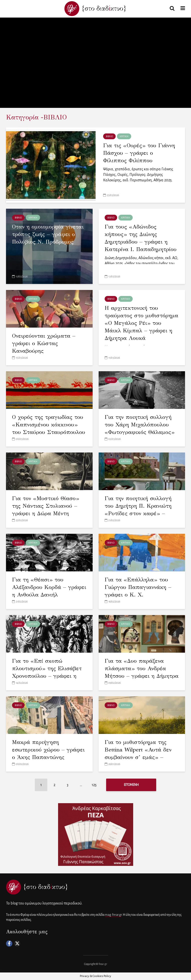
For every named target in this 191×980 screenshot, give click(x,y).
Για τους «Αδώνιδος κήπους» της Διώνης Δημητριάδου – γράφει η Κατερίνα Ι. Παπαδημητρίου (141, 238)
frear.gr (103, 964)
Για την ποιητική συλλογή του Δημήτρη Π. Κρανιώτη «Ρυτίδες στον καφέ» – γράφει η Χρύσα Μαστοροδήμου (138, 513)
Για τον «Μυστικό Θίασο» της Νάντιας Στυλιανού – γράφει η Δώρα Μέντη (46, 506)
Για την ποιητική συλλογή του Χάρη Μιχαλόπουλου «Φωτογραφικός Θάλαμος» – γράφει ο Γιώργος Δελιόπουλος (140, 432)
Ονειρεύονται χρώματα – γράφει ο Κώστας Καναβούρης (44, 343)
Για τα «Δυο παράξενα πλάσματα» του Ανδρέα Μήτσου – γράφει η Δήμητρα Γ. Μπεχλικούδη (142, 672)
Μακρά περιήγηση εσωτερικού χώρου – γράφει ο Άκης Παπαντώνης (48, 750)
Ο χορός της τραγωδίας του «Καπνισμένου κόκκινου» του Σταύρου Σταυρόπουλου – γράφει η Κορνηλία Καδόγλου (49, 432)
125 (94, 785)
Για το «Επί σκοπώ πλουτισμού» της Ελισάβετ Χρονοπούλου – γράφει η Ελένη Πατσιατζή (47, 672)
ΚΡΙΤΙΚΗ (124, 136)
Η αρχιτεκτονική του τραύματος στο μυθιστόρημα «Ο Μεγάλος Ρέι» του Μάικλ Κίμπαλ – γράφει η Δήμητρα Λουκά (141, 323)
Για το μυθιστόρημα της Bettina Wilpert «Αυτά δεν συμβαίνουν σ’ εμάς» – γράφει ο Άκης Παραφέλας (140, 753)
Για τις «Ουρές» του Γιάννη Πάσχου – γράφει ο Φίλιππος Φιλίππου (139, 153)
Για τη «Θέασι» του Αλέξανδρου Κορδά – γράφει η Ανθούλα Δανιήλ (49, 587)
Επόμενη (131, 785)
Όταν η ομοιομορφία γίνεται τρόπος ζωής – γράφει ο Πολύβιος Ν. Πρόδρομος (48, 234)
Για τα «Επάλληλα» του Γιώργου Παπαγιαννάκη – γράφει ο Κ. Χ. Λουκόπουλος (138, 591)
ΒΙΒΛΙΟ (109, 136)
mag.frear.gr (113, 915)
